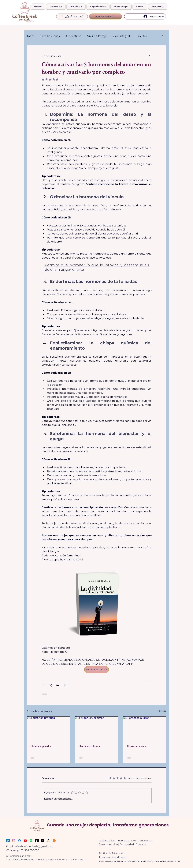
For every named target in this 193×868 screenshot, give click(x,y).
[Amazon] (48, 841)
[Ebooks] (54, 841)
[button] (163, 36)
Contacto (141, 844)
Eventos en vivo (108, 844)
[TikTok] (37, 841)
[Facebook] (19, 841)
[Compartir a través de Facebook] (43, 685)
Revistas (104, 841)
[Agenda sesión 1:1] (106, 16)
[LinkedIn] (8, 841)
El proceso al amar (137, 746)
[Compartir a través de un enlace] (65, 685)
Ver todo (162, 711)
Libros (133, 841)
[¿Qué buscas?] (72, 16)
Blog (113, 841)
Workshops (146, 841)
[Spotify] (31, 841)
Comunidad (127, 844)
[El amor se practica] (48, 729)
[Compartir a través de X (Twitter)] (50, 685)
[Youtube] (25, 841)
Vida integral (121, 36)
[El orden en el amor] (96, 729)
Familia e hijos (50, 36)
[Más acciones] (150, 56)
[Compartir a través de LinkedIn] (58, 685)
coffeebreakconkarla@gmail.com (33, 846)
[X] (43, 841)
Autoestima (73, 36)
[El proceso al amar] (145, 729)
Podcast (123, 841)
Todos (31, 36)
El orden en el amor (89, 746)
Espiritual (142, 36)
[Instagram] (14, 841)
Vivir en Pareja (97, 36)
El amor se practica (41, 746)
